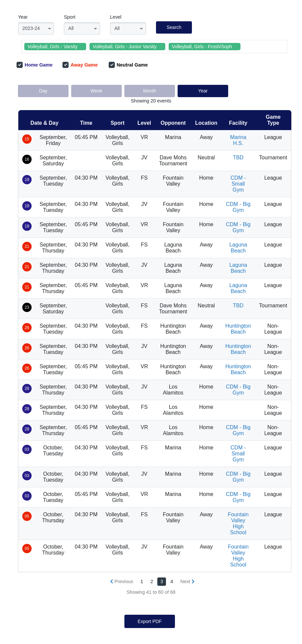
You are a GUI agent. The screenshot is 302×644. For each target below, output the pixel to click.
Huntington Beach (238, 329)
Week (96, 91)
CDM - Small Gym (238, 184)
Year (23, 17)
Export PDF (150, 621)
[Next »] (187, 582)
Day (43, 91)
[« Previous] (122, 582)
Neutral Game (128, 65)
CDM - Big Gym (238, 207)
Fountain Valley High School (238, 523)
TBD (238, 158)
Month (150, 91)
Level (116, 17)
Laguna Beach (238, 248)
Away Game (80, 65)
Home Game (34, 65)
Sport (70, 17)
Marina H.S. (238, 140)
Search (174, 27)
